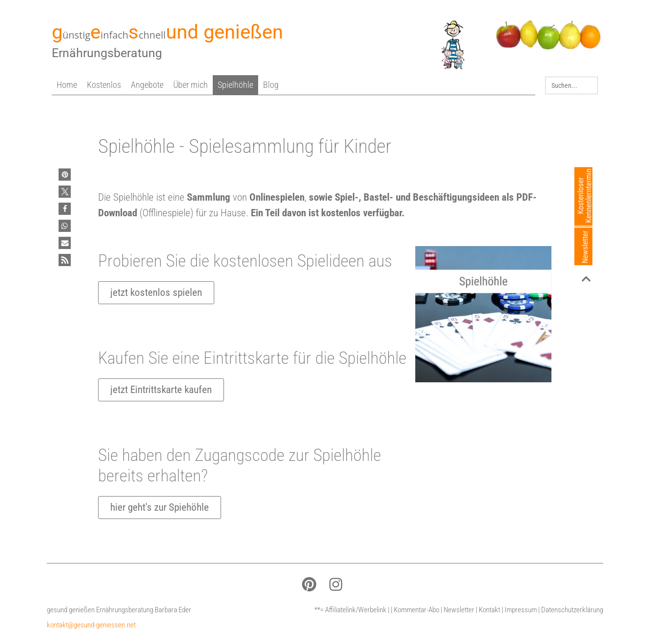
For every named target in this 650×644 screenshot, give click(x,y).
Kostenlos (104, 85)
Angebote (147, 85)
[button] (65, 175)
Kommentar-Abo (416, 610)
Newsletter (459, 610)
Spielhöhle (235, 85)
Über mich (191, 85)
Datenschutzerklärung (572, 610)
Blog (271, 85)
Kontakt (489, 610)
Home (67, 85)
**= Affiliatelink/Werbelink (350, 610)
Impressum (521, 610)
